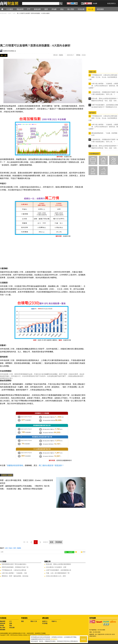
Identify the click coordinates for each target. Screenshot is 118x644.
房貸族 (103, 163)
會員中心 (45, 621)
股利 (15, 548)
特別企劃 (12, 628)
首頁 (4, 9)
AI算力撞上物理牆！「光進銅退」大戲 (14, 573)
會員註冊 (110, 3)
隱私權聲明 (54, 639)
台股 (6, 548)
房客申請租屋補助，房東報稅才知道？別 (15, 567)
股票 (11, 623)
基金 (11, 625)
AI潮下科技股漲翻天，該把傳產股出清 (59, 570)
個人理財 (3, 628)
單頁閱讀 (59, 542)
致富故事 (3, 623)
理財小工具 (34, 621)
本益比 (11, 548)
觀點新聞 (3, 621)
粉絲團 (95, 3)
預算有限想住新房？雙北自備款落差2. (14, 564)
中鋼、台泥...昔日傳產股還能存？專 (58, 573)
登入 (115, 3)
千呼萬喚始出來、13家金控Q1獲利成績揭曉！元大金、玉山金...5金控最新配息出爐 (103, 77)
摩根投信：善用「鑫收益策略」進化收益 (15, 576)
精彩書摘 (3, 630)
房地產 (2, 625)
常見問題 (45, 623)
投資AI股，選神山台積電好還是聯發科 (59, 564)
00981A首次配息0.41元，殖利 (56, 576)
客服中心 (54, 621)
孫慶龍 (19, 548)
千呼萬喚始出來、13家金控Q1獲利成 (14, 570)
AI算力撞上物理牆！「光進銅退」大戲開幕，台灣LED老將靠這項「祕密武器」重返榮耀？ (103, 86)
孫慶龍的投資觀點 (9, 51)
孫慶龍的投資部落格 (15, 465)
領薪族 (93, 163)
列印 (84, 552)
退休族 (93, 173)
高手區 (103, 173)
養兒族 (114, 163)
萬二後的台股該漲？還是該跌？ (51, 465)
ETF (11, 621)
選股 (22, 621)
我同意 (83, 639)
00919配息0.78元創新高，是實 (56, 567)
